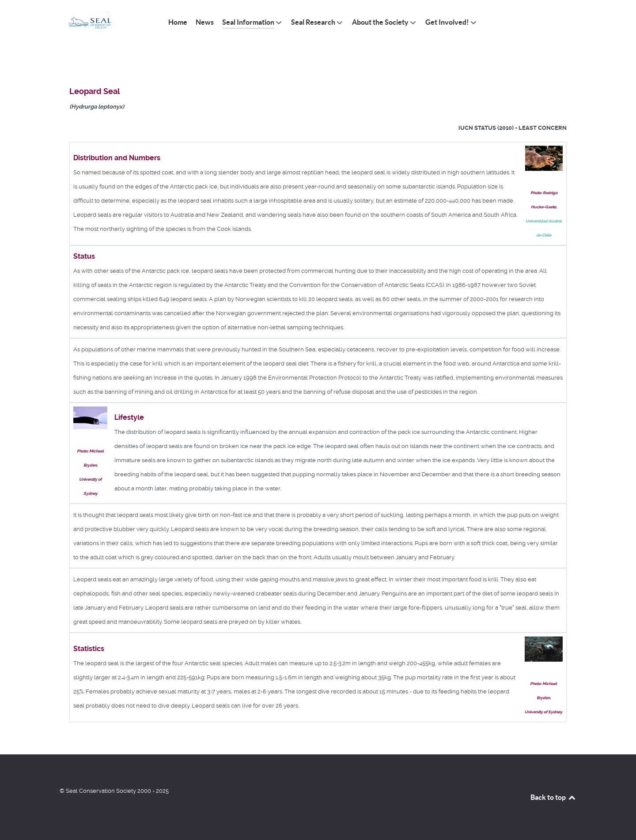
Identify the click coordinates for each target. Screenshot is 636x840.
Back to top (553, 797)
